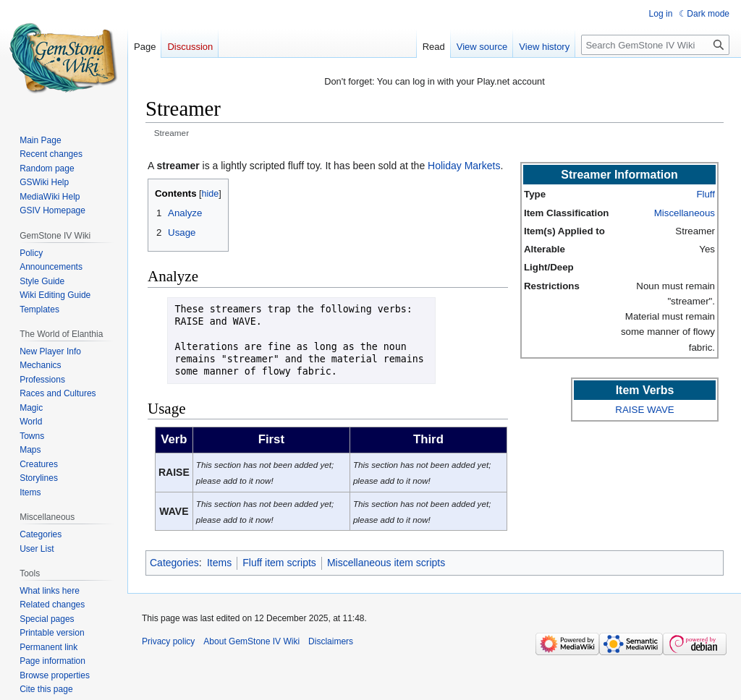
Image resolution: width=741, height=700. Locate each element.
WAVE (661, 410)
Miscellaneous (685, 213)
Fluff (706, 194)
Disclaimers (331, 641)
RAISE (630, 410)
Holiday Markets (464, 166)
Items (219, 563)
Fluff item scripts (279, 563)
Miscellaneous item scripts (386, 563)
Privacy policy (168, 641)
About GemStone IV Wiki (251, 641)
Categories (174, 563)
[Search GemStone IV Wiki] (655, 45)
